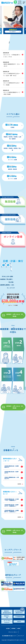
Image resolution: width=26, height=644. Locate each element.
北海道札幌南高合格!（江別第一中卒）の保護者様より (14, 500)
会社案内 (8, 628)
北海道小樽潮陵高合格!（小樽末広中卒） (14, 478)
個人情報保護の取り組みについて (9, 636)
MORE (19, 484)
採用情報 (13, 628)
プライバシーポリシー (13, 632)
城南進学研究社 (19, 612)
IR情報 (18, 628)
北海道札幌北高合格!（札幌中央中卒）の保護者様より (14, 505)
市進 (7, 617)
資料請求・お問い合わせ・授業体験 (12, 315)
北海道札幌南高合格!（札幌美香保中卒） (14, 467)
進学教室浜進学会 (7, 612)
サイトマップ (21, 636)
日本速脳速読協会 (19, 617)
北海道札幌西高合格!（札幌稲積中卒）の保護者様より (14, 511)
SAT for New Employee (7, 621)
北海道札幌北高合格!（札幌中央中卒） (14, 472)
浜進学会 (19, 622)
